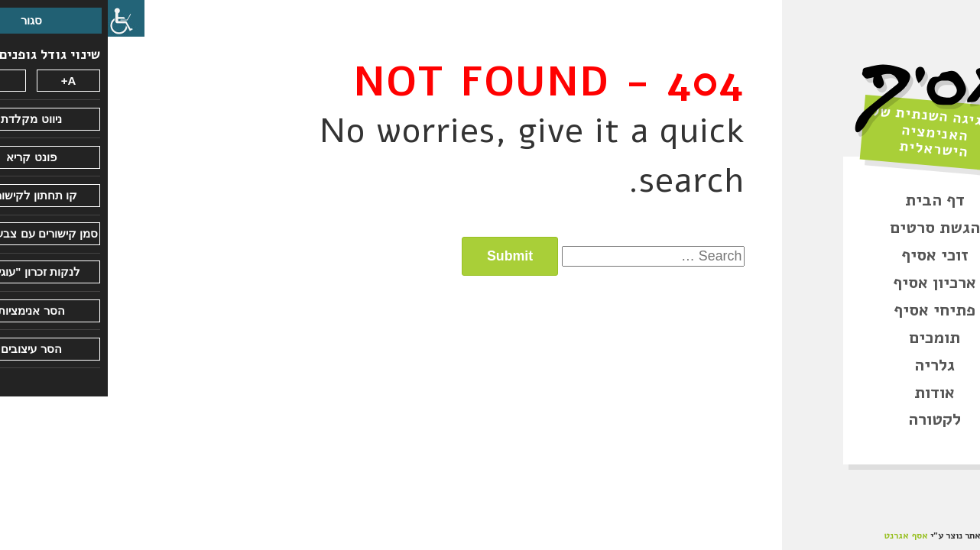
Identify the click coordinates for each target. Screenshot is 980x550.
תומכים (827, 338)
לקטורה (827, 419)
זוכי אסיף (827, 255)
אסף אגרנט (798, 535)
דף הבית (827, 200)
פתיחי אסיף (827, 310)
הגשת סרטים (827, 228)
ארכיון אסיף (827, 283)
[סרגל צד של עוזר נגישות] (18, 18)
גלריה (827, 365)
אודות (827, 393)
